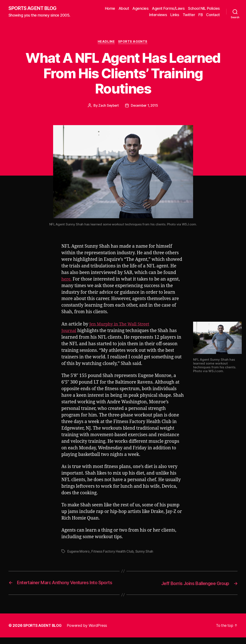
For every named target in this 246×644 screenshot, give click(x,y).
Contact (213, 15)
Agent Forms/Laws (168, 9)
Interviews (158, 15)
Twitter (189, 15)
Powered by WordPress (89, 632)
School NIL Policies (204, 9)
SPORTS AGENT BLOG (34, 8)
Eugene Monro (79, 552)
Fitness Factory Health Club (113, 552)
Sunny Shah (145, 552)
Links (175, 15)
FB (201, 15)
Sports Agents (134, 42)
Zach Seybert (108, 106)
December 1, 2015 (145, 106)
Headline (106, 42)
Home (110, 9)
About (124, 9)
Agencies (140, 9)
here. (67, 280)
